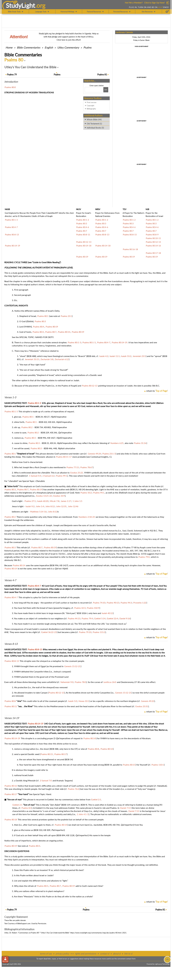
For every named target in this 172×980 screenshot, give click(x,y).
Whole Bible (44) (94, 120)
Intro (11, 82)
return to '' (157, 391)
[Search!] (106, 90)
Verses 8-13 (11, 644)
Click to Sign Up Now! (154, 3)
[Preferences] (167, 12)
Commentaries (29, 47)
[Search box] (94, 90)
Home (9, 47)
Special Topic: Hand (42, 794)
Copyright (90, 106)
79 (12, 75)
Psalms (87, 47)
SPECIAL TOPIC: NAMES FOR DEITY (36, 337)
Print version (92, 102)
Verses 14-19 (12, 718)
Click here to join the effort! (69, 40)
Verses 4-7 (10, 580)
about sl (117, 954)
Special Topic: (29, 481)
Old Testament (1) (94, 124)
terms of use (46, 954)
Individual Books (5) (95, 128)
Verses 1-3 (10, 397)
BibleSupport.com (24, 923)
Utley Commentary (68, 47)
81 (102, 75)
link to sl (128, 954)
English (49, 47)
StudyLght (20, 5)
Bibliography (91, 109)
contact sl (105, 954)
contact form (131, 959)
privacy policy (62, 954)
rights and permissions (85, 954)
